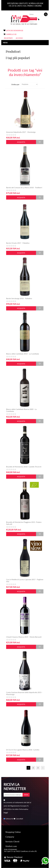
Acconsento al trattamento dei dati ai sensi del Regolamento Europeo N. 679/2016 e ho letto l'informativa (17, 806)
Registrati (8, 38)
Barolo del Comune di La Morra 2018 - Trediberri (24, 187)
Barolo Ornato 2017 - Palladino (18, 243)
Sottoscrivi (9, 819)
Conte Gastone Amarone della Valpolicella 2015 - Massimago (24, 693)
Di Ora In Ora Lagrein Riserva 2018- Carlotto (23, 750)
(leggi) (6, 812)
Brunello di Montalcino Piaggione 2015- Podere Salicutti (24, 523)
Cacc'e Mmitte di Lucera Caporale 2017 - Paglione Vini (25, 580)
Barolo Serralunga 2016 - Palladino (19, 298)
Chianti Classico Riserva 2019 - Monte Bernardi (24, 637)
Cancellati (19, 819)
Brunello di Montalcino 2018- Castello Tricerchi (24, 467)
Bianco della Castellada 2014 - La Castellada (23, 354)
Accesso (19, 38)
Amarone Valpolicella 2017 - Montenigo (21, 132)
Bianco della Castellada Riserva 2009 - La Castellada (21, 410)
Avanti (43, 768)
